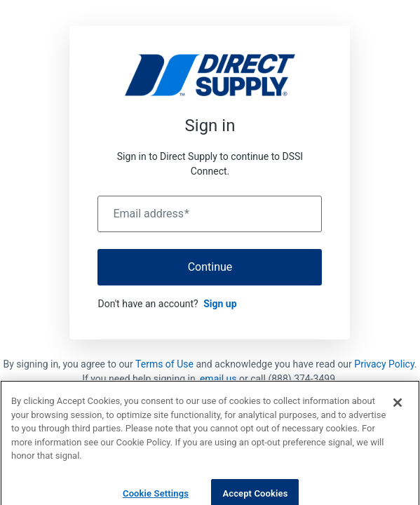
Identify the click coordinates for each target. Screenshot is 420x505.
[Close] (398, 408)
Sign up (220, 304)
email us (218, 379)
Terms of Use (164, 364)
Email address (151, 214)
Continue (210, 267)
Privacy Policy (384, 364)
